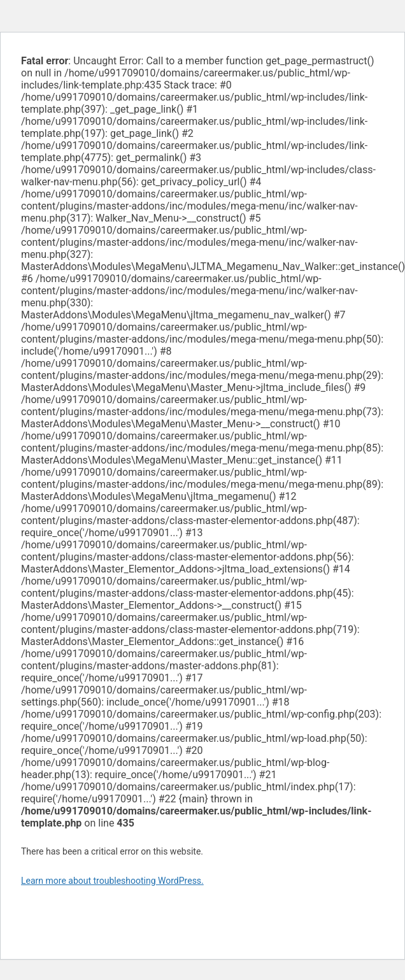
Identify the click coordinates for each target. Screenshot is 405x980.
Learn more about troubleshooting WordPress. (112, 881)
